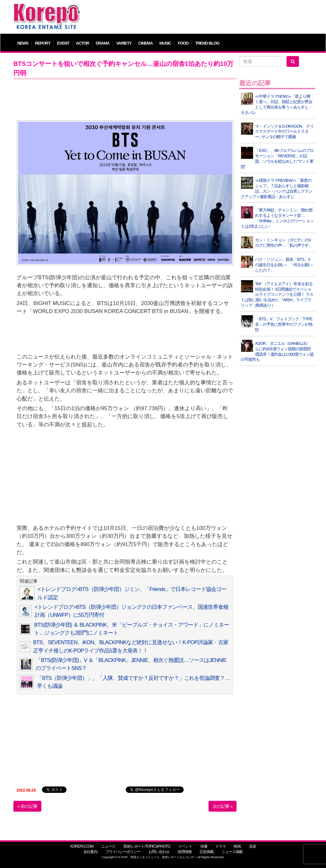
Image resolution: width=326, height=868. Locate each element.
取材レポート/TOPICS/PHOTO (147, 846)
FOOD (183, 43)
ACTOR (83, 43)
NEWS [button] (23, 43)
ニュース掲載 (232, 852)
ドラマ (220, 846)
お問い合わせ (159, 852)
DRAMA (103, 43)
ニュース (108, 846)
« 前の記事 (27, 806)
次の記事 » (223, 806)
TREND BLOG (207, 43)
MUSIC (165, 43)
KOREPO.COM (82, 846)
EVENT (63, 43)
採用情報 (185, 852)
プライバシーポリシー (123, 852)
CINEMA (145, 43)
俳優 (204, 846)
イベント (185, 846)
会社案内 (90, 852)
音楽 (252, 846)
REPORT (43, 43)
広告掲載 (207, 852)
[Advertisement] (201, 18)
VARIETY (124, 43)
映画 (237, 846)
